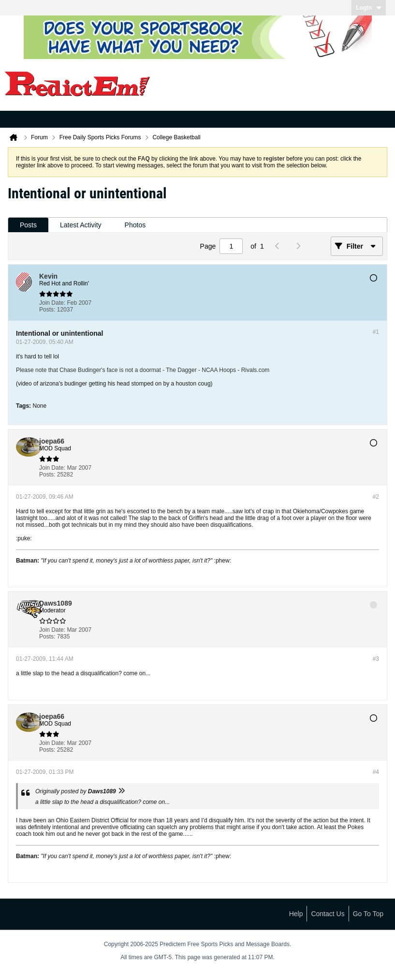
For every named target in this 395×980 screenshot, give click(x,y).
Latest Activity (81, 225)
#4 (376, 772)
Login (369, 8)
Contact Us (328, 914)
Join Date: (52, 303)
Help (296, 914)
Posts (28, 225)
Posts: (47, 310)
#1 (376, 332)
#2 (376, 497)
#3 (376, 659)
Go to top (368, 914)
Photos (135, 225)
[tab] (28, 225)
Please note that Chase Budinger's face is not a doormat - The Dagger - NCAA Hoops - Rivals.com (143, 370)
